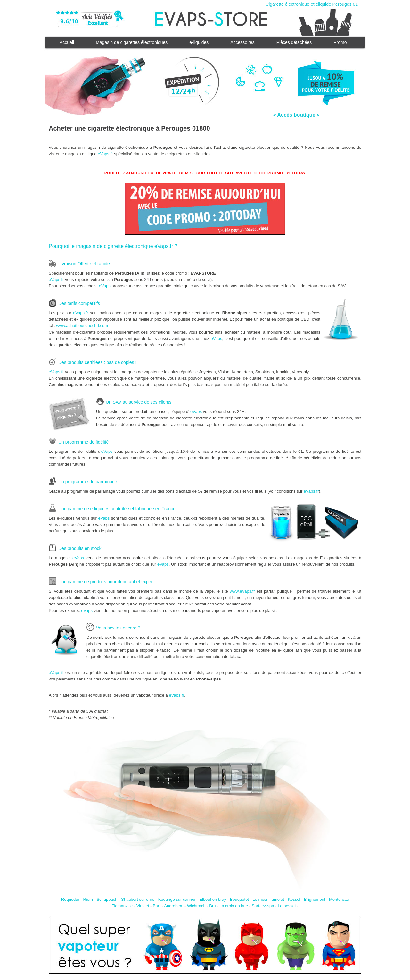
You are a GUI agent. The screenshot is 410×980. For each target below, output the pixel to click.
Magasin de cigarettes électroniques (132, 42)
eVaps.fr (105, 154)
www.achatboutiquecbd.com (82, 326)
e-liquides (199, 42)
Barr (157, 906)
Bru (212, 906)
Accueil (67, 42)
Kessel (294, 899)
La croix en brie (234, 906)
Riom (88, 899)
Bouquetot (239, 899)
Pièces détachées (294, 42)
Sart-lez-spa (263, 906)
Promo (340, 42)
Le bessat (287, 906)
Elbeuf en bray (213, 899)
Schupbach (107, 899)
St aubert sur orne (138, 899)
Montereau (339, 899)
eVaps (105, 286)
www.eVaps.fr (242, 591)
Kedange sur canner (177, 899)
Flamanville (122, 906)
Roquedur (70, 899)
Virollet (143, 906)
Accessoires (242, 42)
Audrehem (174, 906)
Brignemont (315, 899)
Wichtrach (196, 906)
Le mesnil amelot (268, 899)
